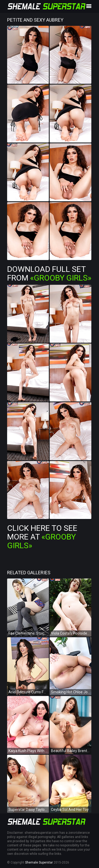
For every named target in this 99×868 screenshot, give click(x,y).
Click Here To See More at (42, 537)
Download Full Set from (49, 273)
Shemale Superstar (39, 862)
